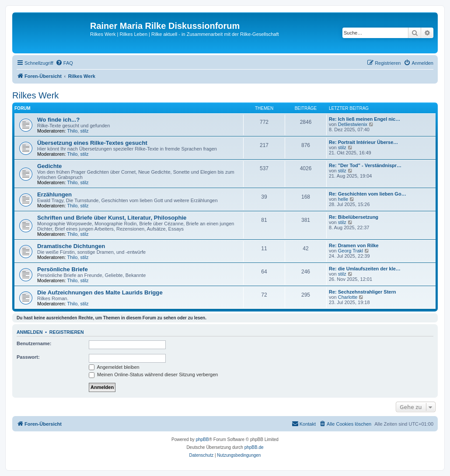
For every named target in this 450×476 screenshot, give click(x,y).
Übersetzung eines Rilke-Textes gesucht (92, 143)
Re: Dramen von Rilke (354, 245)
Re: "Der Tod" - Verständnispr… (365, 165)
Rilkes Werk (35, 95)
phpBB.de (254, 447)
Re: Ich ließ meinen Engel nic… (365, 119)
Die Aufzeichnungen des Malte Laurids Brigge (100, 292)
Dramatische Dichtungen (71, 246)
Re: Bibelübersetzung (354, 217)
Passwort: (28, 357)
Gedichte (49, 166)
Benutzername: (34, 343)
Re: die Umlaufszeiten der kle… (365, 269)
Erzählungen (54, 194)
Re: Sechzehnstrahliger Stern (362, 292)
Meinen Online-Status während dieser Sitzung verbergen (153, 374)
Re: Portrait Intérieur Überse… (363, 142)
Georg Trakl (351, 251)
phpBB (202, 439)
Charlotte (348, 297)
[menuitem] (64, 63)
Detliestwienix (353, 124)
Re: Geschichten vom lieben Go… (368, 194)
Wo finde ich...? (58, 120)
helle (343, 199)
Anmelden (30, 332)
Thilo (73, 131)
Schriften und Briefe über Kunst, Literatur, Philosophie (112, 218)
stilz (84, 131)
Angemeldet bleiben (114, 367)
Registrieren (67, 332)
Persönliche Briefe (63, 269)
